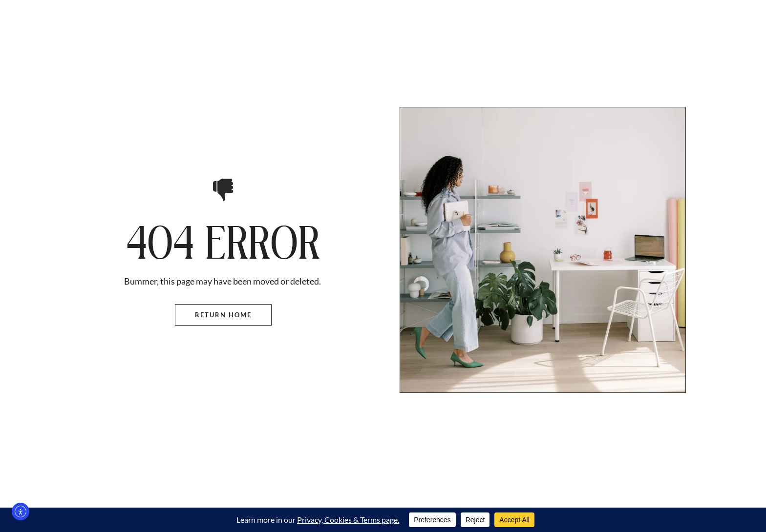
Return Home (223, 315)
